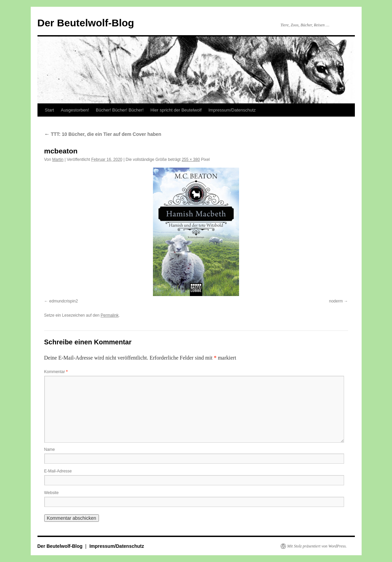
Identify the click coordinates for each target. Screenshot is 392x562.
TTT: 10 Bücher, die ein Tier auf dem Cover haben (103, 134)
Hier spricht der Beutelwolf (176, 110)
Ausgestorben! (75, 110)
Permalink (110, 315)
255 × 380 (191, 160)
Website (51, 493)
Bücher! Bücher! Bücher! (120, 110)
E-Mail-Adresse (58, 471)
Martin (58, 160)
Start (49, 110)
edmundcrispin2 (64, 301)
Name (50, 449)
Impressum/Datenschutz (232, 110)
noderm (336, 301)
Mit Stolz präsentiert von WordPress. (317, 546)
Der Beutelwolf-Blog (86, 23)
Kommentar (56, 372)
